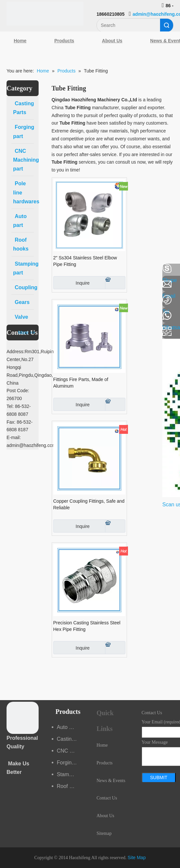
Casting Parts (70, 739)
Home (20, 41)
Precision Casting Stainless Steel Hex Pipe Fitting (87, 626)
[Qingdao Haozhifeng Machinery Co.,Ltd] (45, 14)
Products (64, 41)
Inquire (72, 283)
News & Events (111, 781)
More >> (27, 333)
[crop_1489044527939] (23, 718)
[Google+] (8, 303)
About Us (112, 41)
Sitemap (104, 833)
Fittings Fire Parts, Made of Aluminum (81, 383)
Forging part (70, 763)
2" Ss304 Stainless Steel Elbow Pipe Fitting (85, 261)
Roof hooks (70, 786)
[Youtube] (8, 321)
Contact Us (107, 798)
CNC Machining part (70, 751)
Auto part (68, 727)
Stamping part (70, 774)
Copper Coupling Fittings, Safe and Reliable (89, 504)
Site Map (137, 858)
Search (167, 25)
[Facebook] (8, 269)
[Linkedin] (8, 286)
